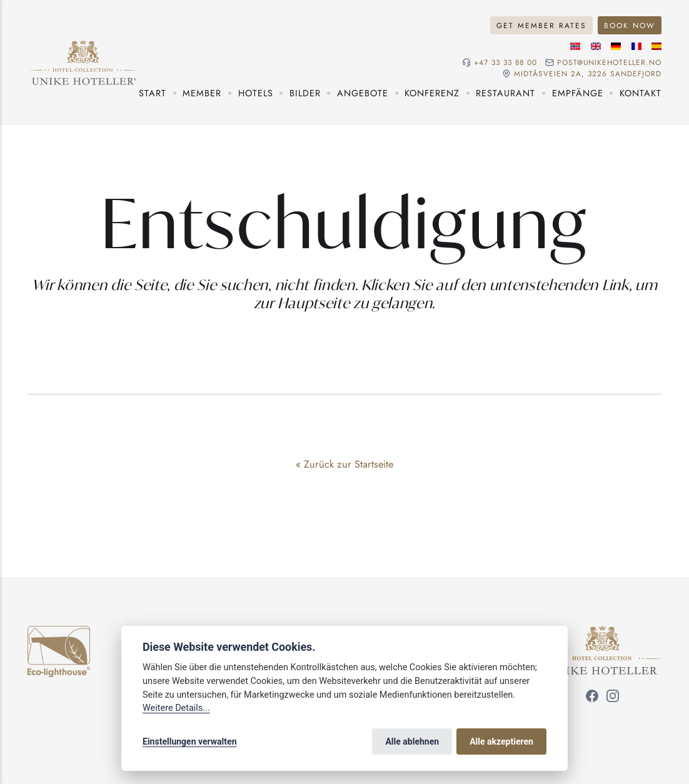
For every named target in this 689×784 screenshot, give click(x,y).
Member (202, 93)
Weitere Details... (176, 708)
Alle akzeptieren (501, 741)
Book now (630, 25)
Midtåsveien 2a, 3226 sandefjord (588, 74)
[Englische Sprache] (596, 46)
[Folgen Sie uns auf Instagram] (613, 698)
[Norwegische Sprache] (575, 46)
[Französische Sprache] (636, 46)
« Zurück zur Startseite (344, 464)
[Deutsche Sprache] (616, 46)
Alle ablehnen (412, 741)
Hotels (256, 93)
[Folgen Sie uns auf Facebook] (592, 698)
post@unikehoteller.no (609, 63)
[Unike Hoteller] (602, 633)
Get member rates (541, 25)
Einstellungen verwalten (190, 741)
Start (153, 93)
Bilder (305, 93)
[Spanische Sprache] (656, 46)
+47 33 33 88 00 (505, 63)
